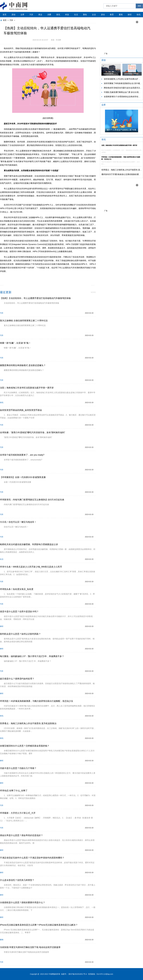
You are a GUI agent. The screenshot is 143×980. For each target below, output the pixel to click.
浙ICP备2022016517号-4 (78, 974)
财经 (130, 15)
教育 (112, 15)
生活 (76, 15)
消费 (49, 15)
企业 (94, 15)
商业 (40, 15)
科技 (67, 15)
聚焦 (85, 15)
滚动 (103, 15)
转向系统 (50, 277)
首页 (5, 15)
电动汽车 (59, 277)
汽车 (31, 15)
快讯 (139, 15)
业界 (22, 15)
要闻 (121, 15)
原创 (13, 15)
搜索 (139, 6)
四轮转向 (41, 277)
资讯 (58, 15)
